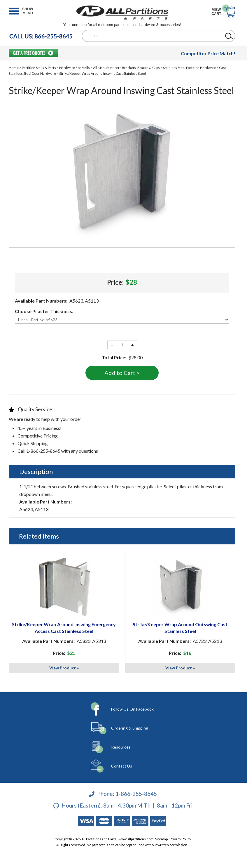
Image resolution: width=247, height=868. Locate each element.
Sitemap (161, 839)
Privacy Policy (180, 839)
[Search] (154, 36)
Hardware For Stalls (75, 68)
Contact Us (122, 766)
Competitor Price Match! (208, 53)
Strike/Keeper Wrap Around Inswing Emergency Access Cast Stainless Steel (64, 627)
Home (14, 68)
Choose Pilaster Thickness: (44, 311)
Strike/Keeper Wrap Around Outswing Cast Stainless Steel (180, 627)
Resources (121, 747)
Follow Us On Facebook (132, 709)
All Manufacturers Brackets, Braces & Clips (126, 68)
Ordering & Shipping (130, 728)
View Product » (64, 668)
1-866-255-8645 (136, 794)
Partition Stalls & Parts (39, 68)
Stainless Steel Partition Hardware (189, 68)
